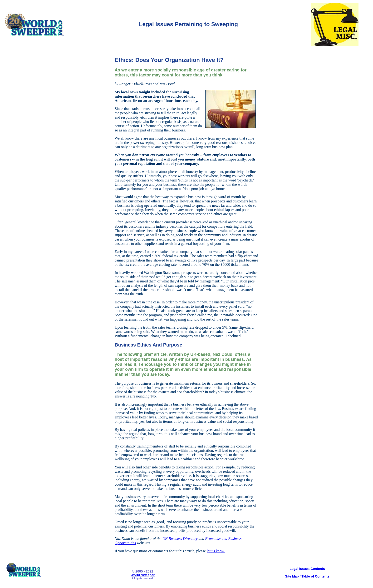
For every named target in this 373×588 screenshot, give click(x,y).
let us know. (216, 551)
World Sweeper (143, 575)
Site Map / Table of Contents (307, 576)
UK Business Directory (180, 539)
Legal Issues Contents (307, 569)
